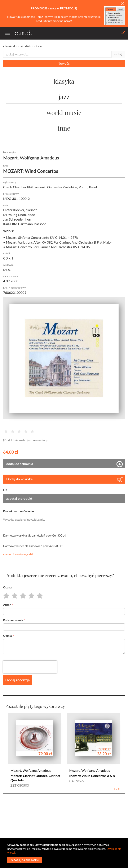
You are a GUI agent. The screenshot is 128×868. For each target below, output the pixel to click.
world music (64, 113)
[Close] (123, 4)
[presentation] (30, 667)
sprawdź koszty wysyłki (18, 554)
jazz (64, 97)
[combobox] (57, 54)
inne (64, 128)
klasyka (64, 81)
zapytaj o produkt (19, 498)
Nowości (64, 63)
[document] (65, 853)
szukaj (118, 54)
